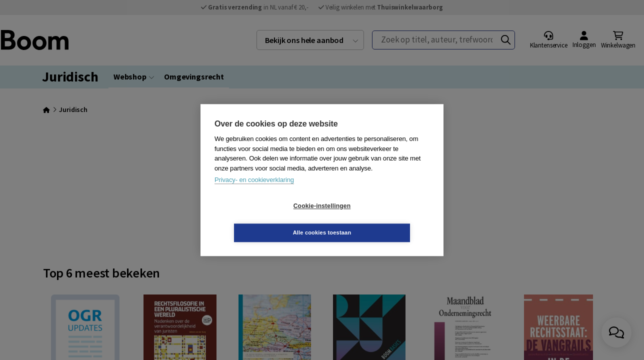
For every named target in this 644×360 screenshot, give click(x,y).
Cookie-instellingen (262, 219)
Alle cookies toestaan (382, 219)
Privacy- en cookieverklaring (254, 193)
